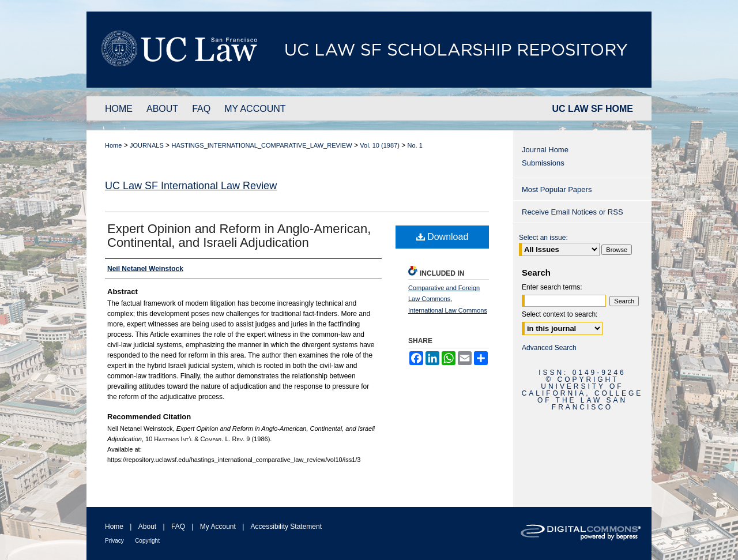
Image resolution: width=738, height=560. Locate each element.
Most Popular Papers (557, 189)
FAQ (178, 527)
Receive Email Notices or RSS (573, 212)
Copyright (147, 541)
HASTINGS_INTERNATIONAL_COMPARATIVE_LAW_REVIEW (261, 145)
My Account (218, 527)
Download (443, 237)
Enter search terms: (552, 287)
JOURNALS (147, 145)
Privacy (114, 541)
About (147, 527)
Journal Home (545, 150)
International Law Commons (448, 310)
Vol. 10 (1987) (380, 145)
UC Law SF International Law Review (191, 186)
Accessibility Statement (286, 527)
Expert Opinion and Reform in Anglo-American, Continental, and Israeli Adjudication (239, 236)
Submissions (543, 163)
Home (113, 145)
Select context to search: (560, 314)
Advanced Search (549, 348)
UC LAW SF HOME (593, 109)
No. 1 (415, 145)
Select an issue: (543, 238)
